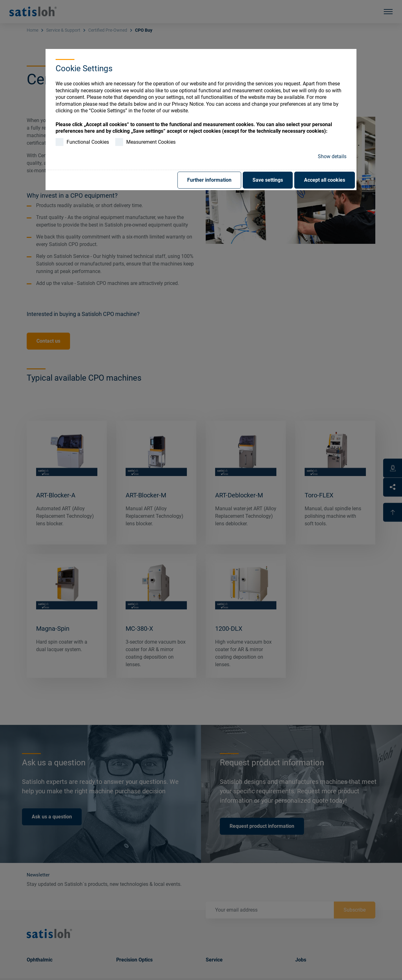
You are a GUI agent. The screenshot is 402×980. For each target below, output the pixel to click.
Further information (209, 180)
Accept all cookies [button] (325, 180)
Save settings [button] (268, 180)
